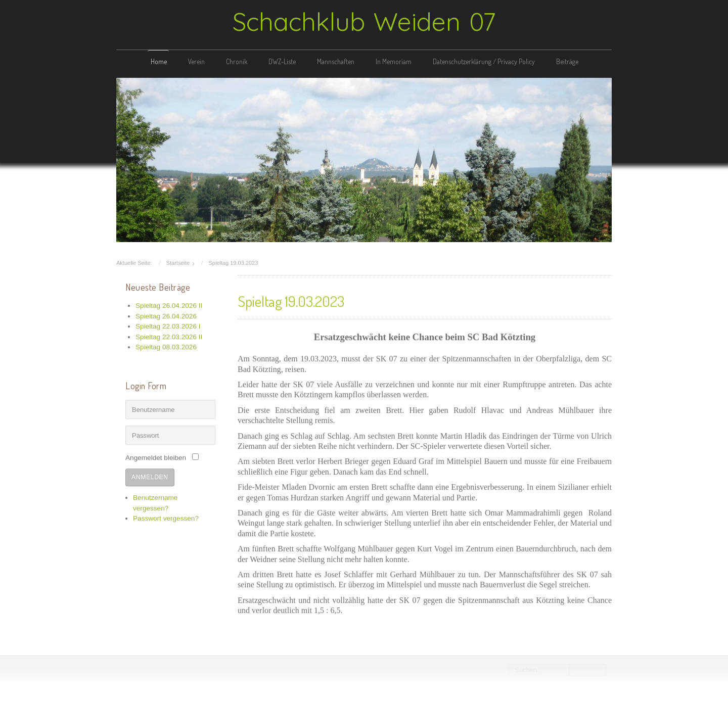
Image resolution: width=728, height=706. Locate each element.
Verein (196, 61)
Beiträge (567, 61)
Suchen (587, 672)
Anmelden (150, 476)
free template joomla (364, 698)
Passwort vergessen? (166, 517)
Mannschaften (336, 61)
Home (159, 61)
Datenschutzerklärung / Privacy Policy (484, 61)
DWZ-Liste (282, 61)
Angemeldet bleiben (156, 457)
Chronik (237, 61)
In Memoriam (394, 61)
